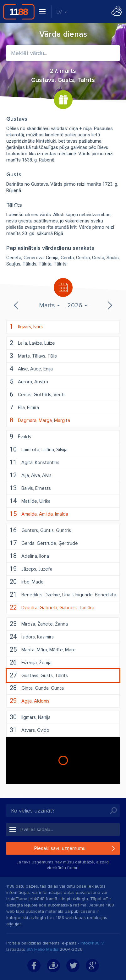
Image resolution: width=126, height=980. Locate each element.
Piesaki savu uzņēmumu (60, 848)
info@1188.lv (92, 943)
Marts (49, 305)
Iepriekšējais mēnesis (17, 305)
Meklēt (113, 811)
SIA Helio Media (42, 949)
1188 (19, 12)
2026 (77, 305)
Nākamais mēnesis (109, 305)
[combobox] (63, 53)
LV (62, 12)
